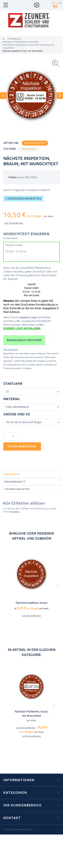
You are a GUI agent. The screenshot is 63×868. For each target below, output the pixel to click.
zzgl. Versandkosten (14, 223)
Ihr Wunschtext (11, 238)
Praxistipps (14, 512)
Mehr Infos (12, 474)
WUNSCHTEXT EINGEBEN (26, 234)
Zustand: (10, 149)
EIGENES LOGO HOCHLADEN (22, 328)
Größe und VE (17, 414)
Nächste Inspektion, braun (32, 603)
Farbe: (13, 177)
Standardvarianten (23, 199)
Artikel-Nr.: (11, 143)
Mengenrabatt (15, 482)
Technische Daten (17, 489)
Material (12, 399)
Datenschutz (21, 829)
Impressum (8, 829)
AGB (31, 829)
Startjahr (13, 384)
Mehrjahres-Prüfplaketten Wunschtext (21, 42)
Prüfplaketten (14, 39)
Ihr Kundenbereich (22, 805)
